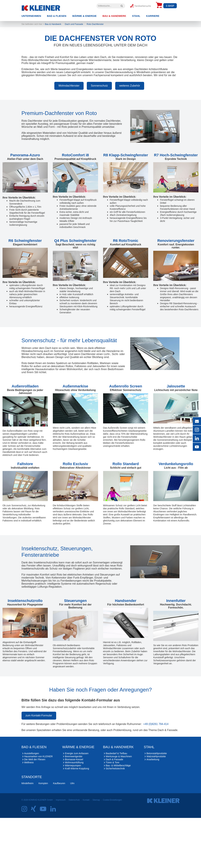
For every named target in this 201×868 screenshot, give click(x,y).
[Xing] (35, 860)
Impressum (61, 850)
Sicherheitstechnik (115, 819)
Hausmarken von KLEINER (39, 806)
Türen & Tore (113, 813)
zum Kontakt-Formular (39, 766)
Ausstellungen (32, 803)
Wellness (29, 813)
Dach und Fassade (74, 74)
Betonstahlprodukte (157, 803)
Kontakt (86, 850)
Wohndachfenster (69, 136)
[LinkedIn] (55, 860)
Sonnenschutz (99, 136)
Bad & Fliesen (57, 16)
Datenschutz (74, 850)
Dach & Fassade (115, 810)
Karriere (153, 16)
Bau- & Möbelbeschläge (118, 816)
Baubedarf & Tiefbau (117, 803)
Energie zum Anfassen (77, 803)
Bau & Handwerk (114, 16)
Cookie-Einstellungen (112, 850)
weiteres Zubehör (130, 136)
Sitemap (96, 850)
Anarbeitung (153, 810)
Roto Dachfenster (95, 74)
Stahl (136, 16)
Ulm (72, 833)
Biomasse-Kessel (74, 810)
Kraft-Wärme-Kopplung (77, 819)
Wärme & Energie (84, 16)
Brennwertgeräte (74, 806)
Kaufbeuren (59, 833)
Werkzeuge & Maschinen (119, 806)
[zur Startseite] (46, 7)
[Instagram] (26, 860)
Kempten (43, 833)
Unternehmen (31, 16)
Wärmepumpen (73, 816)
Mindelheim (28, 833)
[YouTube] (45, 860)
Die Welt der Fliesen (35, 810)
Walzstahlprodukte (156, 806)
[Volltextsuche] (122, 6)
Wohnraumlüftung (74, 813)
